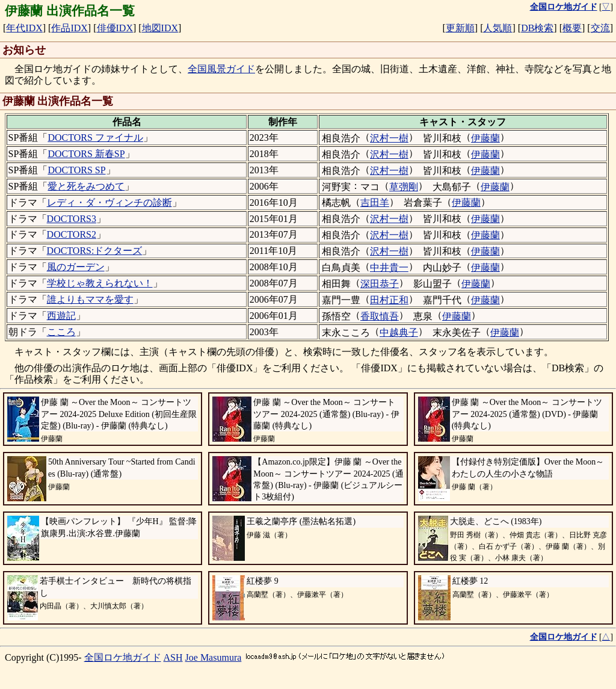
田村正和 (389, 300)
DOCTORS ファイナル (95, 137)
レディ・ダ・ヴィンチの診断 (109, 202)
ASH (173, 657)
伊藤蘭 (485, 138)
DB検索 (537, 28)
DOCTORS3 (72, 219)
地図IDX (160, 28)
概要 (572, 28)
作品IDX (69, 28)
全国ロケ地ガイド (123, 657)
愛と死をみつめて (86, 186)
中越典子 (399, 332)
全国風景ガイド (221, 69)
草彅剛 (404, 187)
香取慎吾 (380, 316)
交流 (600, 28)
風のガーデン (76, 267)
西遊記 (61, 316)
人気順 (497, 28)
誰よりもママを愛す (90, 299)
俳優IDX (115, 28)
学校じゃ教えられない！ (100, 283)
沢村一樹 (389, 138)
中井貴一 (389, 267)
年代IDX (24, 28)
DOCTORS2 (72, 234)
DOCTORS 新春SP (86, 154)
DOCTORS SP (76, 170)
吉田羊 (375, 202)
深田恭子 (380, 284)
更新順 (460, 28)
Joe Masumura (214, 657)
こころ (61, 332)
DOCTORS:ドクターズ (95, 251)
